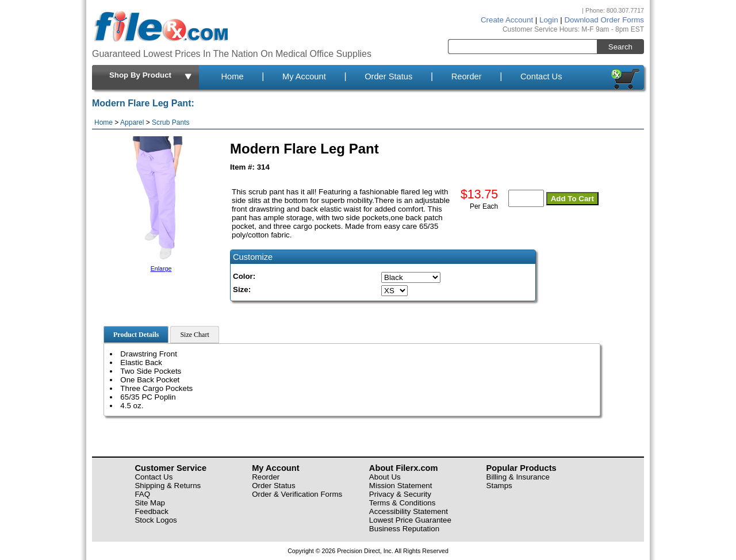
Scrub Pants (170, 122)
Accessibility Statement (409, 511)
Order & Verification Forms (297, 494)
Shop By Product (151, 76)
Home (232, 76)
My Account (304, 76)
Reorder (467, 76)
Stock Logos (156, 520)
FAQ (142, 494)
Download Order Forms (604, 20)
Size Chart (194, 335)
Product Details (136, 335)
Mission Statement (401, 486)
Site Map (150, 503)
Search (620, 47)
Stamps (499, 486)
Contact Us (541, 76)
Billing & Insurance (518, 477)
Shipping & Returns (168, 486)
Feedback (152, 511)
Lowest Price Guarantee (410, 520)
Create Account (507, 20)
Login (549, 20)
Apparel (132, 122)
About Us (385, 477)
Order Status (388, 76)
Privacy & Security (400, 494)
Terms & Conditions (402, 503)
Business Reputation (404, 529)
